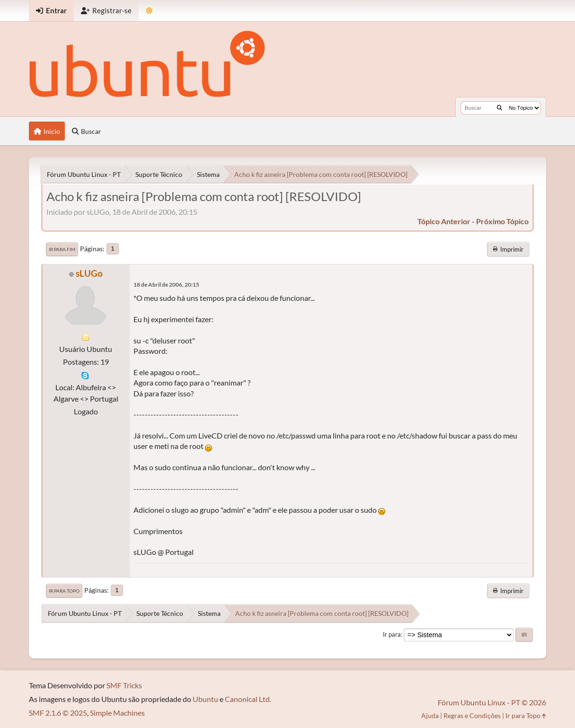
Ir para (392, 634)
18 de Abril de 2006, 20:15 (166, 285)
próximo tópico (502, 221)
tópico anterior (444, 221)
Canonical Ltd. (248, 699)
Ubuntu (205, 699)
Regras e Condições (472, 715)
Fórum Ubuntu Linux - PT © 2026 (492, 702)
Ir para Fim (62, 249)
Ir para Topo (64, 591)
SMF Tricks (124, 685)
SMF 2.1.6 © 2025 (58, 713)
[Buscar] (500, 108)
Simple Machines (117, 713)
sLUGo (89, 273)
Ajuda (430, 715)
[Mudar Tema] (149, 11)
